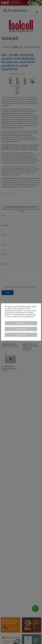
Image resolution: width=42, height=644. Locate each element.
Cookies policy (29, 317)
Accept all (21, 323)
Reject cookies (21, 329)
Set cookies (21, 335)
